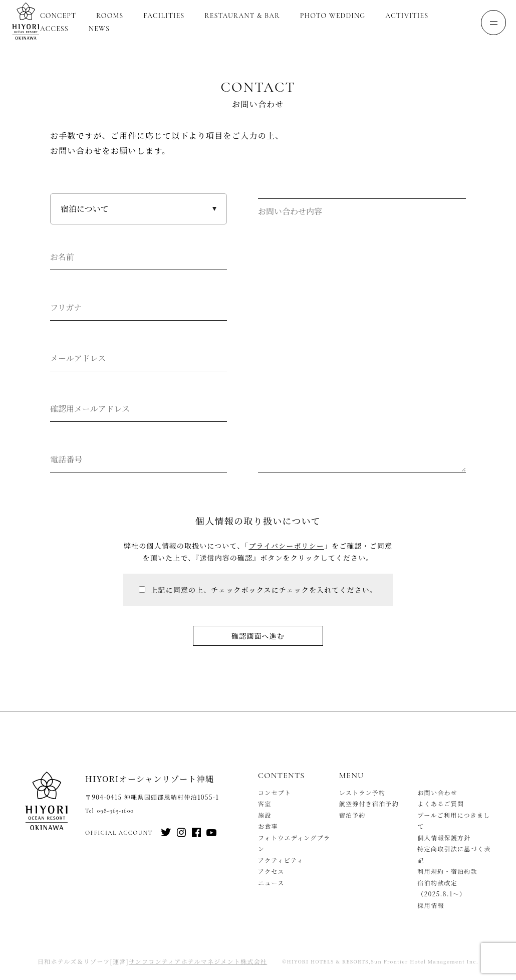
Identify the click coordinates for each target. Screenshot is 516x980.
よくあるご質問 (441, 803)
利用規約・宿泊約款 (447, 871)
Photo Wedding (333, 16)
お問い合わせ (437, 792)
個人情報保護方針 (444, 837)
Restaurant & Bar (242, 16)
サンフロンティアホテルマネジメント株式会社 (198, 961)
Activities (407, 16)
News (99, 29)
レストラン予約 (362, 792)
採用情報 (431, 905)
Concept (58, 16)
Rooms (110, 16)
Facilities (164, 16)
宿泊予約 (352, 815)
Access (54, 29)
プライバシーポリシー (286, 546)
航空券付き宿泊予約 (369, 803)
